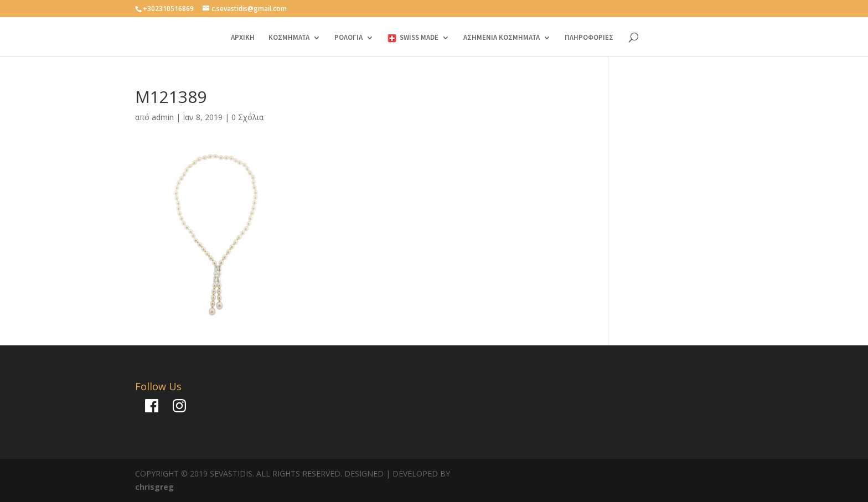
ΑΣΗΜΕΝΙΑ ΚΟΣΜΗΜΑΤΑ (502, 38)
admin (163, 117)
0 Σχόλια (247, 117)
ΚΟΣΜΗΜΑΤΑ (289, 38)
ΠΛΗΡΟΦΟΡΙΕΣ (589, 38)
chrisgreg (154, 487)
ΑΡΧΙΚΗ (243, 38)
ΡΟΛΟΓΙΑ (348, 38)
